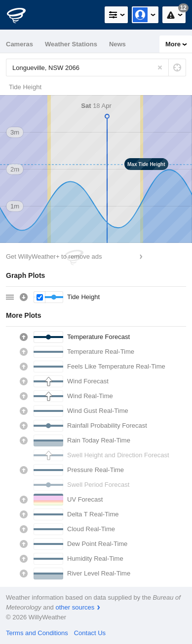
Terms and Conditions (37, 633)
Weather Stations (71, 44)
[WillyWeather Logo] (22, 15)
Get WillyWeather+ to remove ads (54, 256)
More (173, 44)
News (117, 44)
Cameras (19, 44)
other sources (75, 607)
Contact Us (90, 633)
